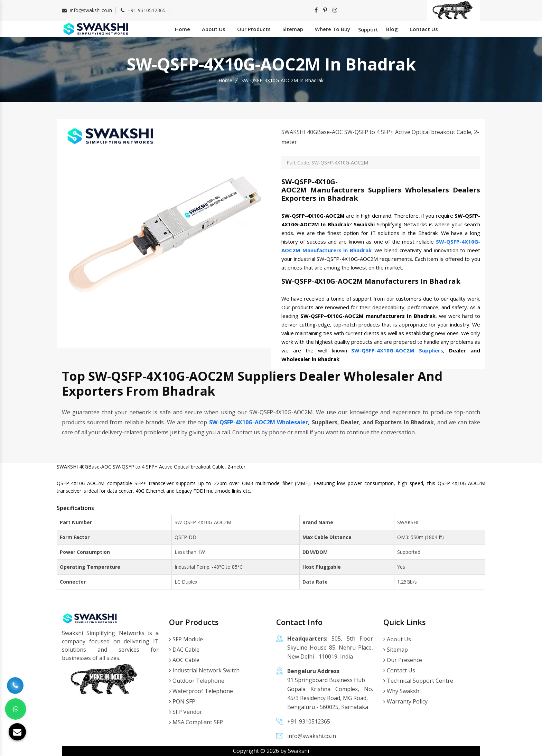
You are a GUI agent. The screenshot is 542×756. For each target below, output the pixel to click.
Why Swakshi (402, 691)
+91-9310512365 (147, 10)
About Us (214, 29)
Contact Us (424, 29)
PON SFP (182, 701)
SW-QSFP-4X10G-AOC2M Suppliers (397, 350)
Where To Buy (333, 29)
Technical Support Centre (418, 681)
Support (368, 29)
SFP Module (186, 639)
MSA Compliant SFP (196, 722)
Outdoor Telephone (197, 681)
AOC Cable (184, 660)
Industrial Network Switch (204, 670)
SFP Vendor (186, 712)
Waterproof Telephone (201, 691)
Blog (392, 29)
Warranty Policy (405, 701)
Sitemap (293, 29)
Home (183, 29)
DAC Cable (184, 650)
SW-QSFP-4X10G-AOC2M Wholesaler (259, 422)
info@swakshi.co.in (91, 10)
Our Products (254, 29)
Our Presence (403, 660)
